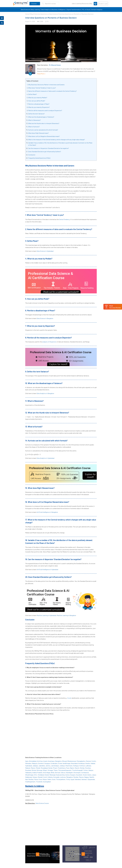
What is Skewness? (34, 120)
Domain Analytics (97, 9)
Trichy (68, 779)
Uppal (72, 779)
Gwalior (88, 763)
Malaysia (35, 763)
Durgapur (47, 763)
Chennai (88, 761)
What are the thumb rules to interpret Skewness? (44, 123)
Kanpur (35, 777)
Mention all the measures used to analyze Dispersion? (45, 110)
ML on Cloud (86, 9)
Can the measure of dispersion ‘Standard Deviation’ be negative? (49, 148)
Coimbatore (85, 773)
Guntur (68, 775)
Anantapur (51, 761)
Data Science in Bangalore (45, 318)
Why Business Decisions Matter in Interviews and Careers (46, 85)
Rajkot (72, 768)
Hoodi (85, 775)
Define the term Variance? (36, 114)
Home (27, 14)
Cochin (94, 761)
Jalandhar (42, 766)
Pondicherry (62, 768)
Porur (40, 779)
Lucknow (63, 777)
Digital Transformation (74, 9)
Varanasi (84, 779)
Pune (68, 768)
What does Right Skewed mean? (38, 133)
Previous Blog (43, 854)
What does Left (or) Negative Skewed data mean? (44, 136)
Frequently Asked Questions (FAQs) (39, 158)
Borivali (58, 773)
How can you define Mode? (37, 101)
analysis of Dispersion (49, 342)
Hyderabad (29, 766)
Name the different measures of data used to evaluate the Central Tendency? (52, 91)
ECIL (36, 775)
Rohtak (82, 768)
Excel (69, 698)
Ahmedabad (33, 761)
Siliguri (45, 770)
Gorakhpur (81, 763)
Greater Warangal (50, 775)
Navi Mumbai (29, 779)
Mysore (81, 777)
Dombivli (41, 763)
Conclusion (32, 155)
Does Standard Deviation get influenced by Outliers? (45, 151)
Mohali (38, 768)
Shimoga (39, 770)
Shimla (34, 770)
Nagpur (87, 777)
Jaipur (94, 775)
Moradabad (44, 768)
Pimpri (55, 768)
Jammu (48, 766)
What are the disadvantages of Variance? (41, 117)
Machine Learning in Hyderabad (46, 615)
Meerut (33, 768)
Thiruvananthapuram (65, 770)
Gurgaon (73, 775)
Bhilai (53, 773)
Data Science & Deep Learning (30, 9)
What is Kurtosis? (34, 127)
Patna (36, 779)
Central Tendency (64, 219)
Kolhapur (76, 766)
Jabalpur (35, 766)
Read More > (41, 74)
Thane (56, 770)
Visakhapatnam (30, 782)
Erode (60, 763)
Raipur (45, 779)
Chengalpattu (81, 761)
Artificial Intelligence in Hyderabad (47, 569)
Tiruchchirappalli (77, 770)
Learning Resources (82, 4)
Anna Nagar (47, 773)
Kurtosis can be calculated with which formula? (43, 130)
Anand (45, 761)
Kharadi (40, 777)
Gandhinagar (66, 763)
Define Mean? (33, 94)
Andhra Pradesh (37, 773)
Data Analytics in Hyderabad (46, 458)
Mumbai (76, 777)
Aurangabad (47, 782)
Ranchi (77, 768)
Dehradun (28, 763)
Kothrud (82, 766)
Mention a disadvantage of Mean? (39, 104)
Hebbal (93, 763)
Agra (27, 761)
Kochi (45, 777)
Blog (91, 4)
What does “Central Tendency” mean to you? (42, 88)
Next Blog (79, 854)
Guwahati (79, 775)
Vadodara (78, 779)
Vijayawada (91, 779)
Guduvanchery (60, 775)
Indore (89, 775)
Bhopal (64, 761)
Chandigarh (69, 773)
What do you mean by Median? (38, 97)
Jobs (73, 4)
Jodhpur (62, 766)
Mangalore (69, 777)
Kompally (56, 777)
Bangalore (58, 761)
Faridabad (41, 775)
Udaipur (91, 770)
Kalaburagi (29, 777)
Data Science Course (42, 803)
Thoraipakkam (61, 779)
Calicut (63, 773)
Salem (49, 779)
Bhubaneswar (72, 761)
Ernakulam (54, 763)
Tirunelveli (39, 782)
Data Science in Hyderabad (45, 251)
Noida (50, 768)
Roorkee (88, 768)
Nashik (92, 777)
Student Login (103, 4)
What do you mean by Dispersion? (39, 107)
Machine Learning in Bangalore (66, 615)
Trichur (85, 770)
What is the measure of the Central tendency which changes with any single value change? (57, 140)
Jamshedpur (55, 766)
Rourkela (28, 770)
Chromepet (77, 773)
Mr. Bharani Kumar (55, 65)
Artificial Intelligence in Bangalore (47, 512)
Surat (54, 779)
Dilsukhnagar (29, 775)
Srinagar (50, 770)
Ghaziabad (74, 763)
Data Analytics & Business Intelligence (53, 9)
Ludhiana (88, 766)
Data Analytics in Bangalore (45, 393)
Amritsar (40, 761)
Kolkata (50, 777)
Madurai (28, 768)
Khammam (69, 766)
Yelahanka (28, 773)
